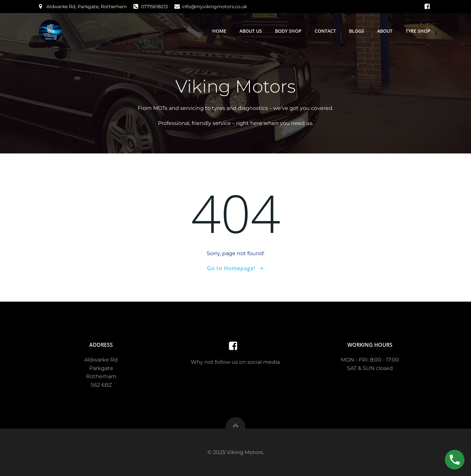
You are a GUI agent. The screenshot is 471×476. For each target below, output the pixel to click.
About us (251, 31)
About (385, 31)
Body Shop (288, 31)
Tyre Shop (418, 31)
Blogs (357, 31)
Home (219, 31)
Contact (325, 31)
